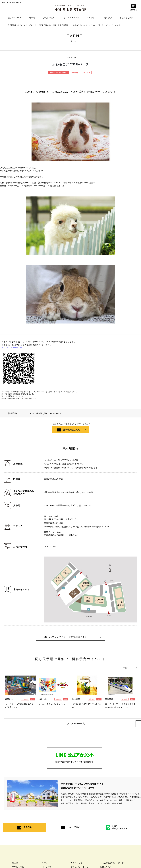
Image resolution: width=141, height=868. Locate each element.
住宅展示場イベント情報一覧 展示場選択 (53, 25)
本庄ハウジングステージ (58, 73)
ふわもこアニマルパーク (114, 25)
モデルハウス (48, 18)
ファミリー (86, 73)
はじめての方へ (15, 18)
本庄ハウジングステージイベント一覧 (86, 25)
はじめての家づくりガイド (112, 864)
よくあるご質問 (126, 18)
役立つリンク (76, 864)
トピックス (107, 18)
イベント (91, 18)
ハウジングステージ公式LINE (12, 347)
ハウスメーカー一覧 (71, 18)
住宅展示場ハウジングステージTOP (21, 25)
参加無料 (75, 73)
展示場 (32, 18)
